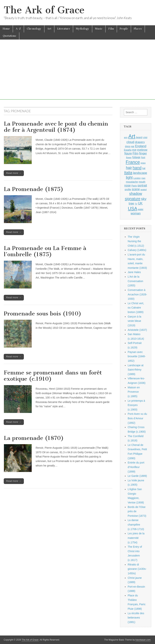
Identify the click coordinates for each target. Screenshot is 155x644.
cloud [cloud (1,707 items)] (130, 142)
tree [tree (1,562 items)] (131, 203)
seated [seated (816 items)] (143, 189)
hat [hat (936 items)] (144, 168)
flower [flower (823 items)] (129, 157)
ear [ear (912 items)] (133, 146)
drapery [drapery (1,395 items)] (140, 142)
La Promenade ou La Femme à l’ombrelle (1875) (45, 251)
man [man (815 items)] (143, 178)
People (124, 29)
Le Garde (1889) (137, 476)
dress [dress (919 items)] (128, 146)
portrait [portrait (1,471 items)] (142, 185)
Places (138, 29)
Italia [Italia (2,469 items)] (128, 173)
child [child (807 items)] (145, 137)
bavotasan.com (143, 640)
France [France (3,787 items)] (133, 162)
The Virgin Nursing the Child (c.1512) (136, 241)
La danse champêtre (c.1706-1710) (136, 525)
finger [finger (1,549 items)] (143, 153)
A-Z (18, 29)
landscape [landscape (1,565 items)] (140, 173)
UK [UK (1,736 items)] (140, 203)
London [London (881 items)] (137, 178)
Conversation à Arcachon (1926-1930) (137, 294)
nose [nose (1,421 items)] (127, 185)
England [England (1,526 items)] (141, 146)
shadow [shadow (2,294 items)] (136, 194)
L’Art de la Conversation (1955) (135, 281)
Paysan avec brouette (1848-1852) (137, 356)
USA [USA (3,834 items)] (133, 209)
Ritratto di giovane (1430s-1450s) (137, 569)
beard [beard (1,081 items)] (139, 137)
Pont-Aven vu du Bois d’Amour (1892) (137, 418)
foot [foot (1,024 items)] (143, 157)
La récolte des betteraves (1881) (136, 618)
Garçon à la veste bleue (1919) (134, 321)
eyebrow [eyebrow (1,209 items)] (142, 150)
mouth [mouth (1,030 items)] (142, 182)
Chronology (34, 29)
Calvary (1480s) (137, 250)
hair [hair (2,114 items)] (129, 168)
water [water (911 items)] (141, 209)
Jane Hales (134, 272)
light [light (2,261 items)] (129, 177)
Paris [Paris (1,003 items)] (134, 186)
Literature (64, 29)
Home (6, 29)
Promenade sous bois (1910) (43, 314)
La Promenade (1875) (34, 189)
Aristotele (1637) (137, 330)
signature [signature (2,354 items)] (133, 199)
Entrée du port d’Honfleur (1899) (136, 467)
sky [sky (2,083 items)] (144, 199)
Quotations (10, 36)
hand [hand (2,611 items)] (137, 168)
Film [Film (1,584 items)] (135, 153)
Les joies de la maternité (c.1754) (136, 538)
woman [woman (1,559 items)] (136, 213)
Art (49, 29)
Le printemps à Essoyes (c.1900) (136, 405)
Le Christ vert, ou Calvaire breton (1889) (136, 308)
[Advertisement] (77, 73)
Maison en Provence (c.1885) (134, 392)
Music (99, 29)
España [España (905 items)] (128, 150)
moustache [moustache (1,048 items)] (132, 182)
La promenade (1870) (34, 438)
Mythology (83, 29)
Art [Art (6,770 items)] (132, 136)
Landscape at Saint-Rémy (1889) (136, 370)
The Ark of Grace (44, 10)
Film (111, 29)
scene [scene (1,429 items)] (136, 189)
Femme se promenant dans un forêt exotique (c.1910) (53, 376)
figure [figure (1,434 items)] (128, 153)
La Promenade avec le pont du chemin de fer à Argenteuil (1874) (56, 127)
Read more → (14, 173)
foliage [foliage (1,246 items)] (136, 157)
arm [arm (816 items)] (126, 137)
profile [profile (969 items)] (128, 189)
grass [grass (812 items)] (143, 163)
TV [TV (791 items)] (136, 204)
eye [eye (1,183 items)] (134, 150)
